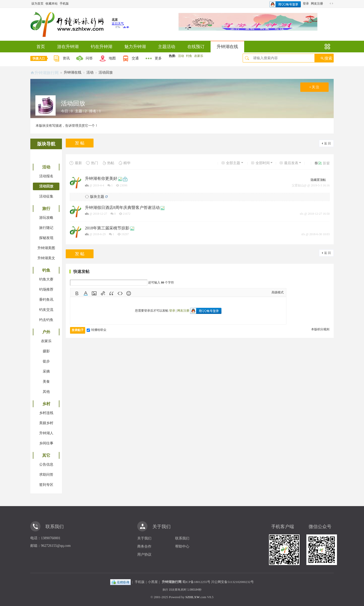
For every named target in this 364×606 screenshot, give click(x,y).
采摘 (46, 371)
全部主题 (231, 163)
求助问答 (46, 475)
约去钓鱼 (46, 320)
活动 (181, 56)
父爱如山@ (299, 185)
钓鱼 (189, 56)
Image (94, 293)
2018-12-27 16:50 (319, 214)
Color (86, 293)
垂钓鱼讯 (46, 300)
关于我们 (144, 538)
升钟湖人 (46, 433)
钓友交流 (46, 310)
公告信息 (46, 464)
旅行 (46, 209)
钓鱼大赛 (46, 279)
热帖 (108, 163)
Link (103, 293)
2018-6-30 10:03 (320, 234)
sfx (87, 185)
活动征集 (46, 196)
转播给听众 (97, 330)
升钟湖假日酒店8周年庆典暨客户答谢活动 (122, 208)
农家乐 (199, 56)
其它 (46, 455)
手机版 (64, 4)
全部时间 (260, 163)
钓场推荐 (46, 289)
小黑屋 (153, 582)
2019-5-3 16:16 (320, 185)
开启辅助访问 (327, 4)
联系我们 (182, 538)
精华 (124, 163)
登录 (306, 4)
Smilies (129, 293)
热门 (92, 163)
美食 (46, 382)
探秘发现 (46, 238)
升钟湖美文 (46, 258)
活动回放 (106, 72)
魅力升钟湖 (135, 47)
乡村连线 (46, 413)
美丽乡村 (46, 423)
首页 (41, 47)
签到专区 (46, 485)
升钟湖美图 (46, 248)
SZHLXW (192, 597)
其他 (46, 392)
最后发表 (289, 163)
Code (120, 293)
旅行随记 (46, 228)
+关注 (314, 87)
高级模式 (278, 292)
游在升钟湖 (68, 47)
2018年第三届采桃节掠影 (107, 228)
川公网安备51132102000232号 (232, 582)
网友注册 (317, 4)
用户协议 (144, 555)
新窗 (324, 163)
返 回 (327, 143)
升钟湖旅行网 (47, 73)
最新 (76, 163)
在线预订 (196, 47)
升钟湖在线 (227, 47)
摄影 (46, 351)
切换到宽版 (331, 4)
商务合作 (144, 546)
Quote (111, 293)
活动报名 (46, 176)
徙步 (46, 361)
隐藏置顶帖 (318, 180)
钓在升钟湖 (101, 47)
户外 (46, 332)
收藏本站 (52, 4)
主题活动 (167, 47)
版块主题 (97, 197)
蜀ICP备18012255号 (196, 582)
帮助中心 (182, 546)
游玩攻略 (46, 218)
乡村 (46, 404)
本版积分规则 (320, 329)
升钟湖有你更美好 (101, 178)
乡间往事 (46, 443)
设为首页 (37, 4)
